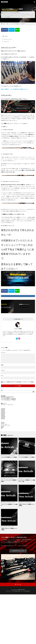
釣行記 (2, 427)
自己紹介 (3, 426)
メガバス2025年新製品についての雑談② (18, 24)
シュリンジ (15, 15)
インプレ (19, 13)
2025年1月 (3, 412)
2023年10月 (3, 416)
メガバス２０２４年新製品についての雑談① (9, 505)
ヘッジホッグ (18, 16)
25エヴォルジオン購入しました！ (7, 398)
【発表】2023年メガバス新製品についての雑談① (9, 529)
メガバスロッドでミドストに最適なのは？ (9, 399)
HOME (3, 24)
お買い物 (3, 423)
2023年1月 (3, 419)
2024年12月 (3, 412)
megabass (15, 13)
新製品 (9, 17)
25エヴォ (4, 13)
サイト (2, 376)
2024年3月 (3, 414)
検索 (2, 390)
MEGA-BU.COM (4, 2)
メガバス (22, 16)
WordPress (27, 591)
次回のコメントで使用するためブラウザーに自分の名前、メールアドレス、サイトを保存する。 (17, 382)
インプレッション (4, 424)
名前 (2, 365)
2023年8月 (3, 417)
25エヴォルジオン (10, 13)
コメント (3, 353)
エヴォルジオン (10, 15)
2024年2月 (3, 415)
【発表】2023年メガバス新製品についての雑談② (27, 505)
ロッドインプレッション (5, 426)
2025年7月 (3, 410)
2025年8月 (3, 409)
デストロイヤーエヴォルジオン (9, 16)
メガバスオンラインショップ (18, 551)
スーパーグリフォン (21, 15)
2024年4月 (3, 413)
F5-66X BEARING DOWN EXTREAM (7, 397)
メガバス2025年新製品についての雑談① (8, 400)
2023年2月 (3, 418)
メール (3, 370)
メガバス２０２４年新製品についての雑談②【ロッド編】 (27, 481)
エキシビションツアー (25, 13)
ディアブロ (27, 15)
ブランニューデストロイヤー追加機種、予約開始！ (9, 481)
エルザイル (5, 15)
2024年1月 (3, 416)
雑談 (18, 12)
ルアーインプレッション (5, 425)
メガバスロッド (27, 16)
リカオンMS (5, 17)
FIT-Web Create (17, 591)
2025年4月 (3, 411)
